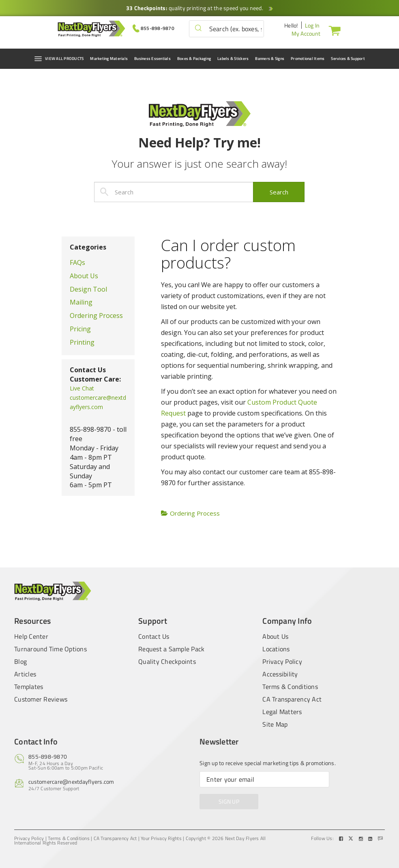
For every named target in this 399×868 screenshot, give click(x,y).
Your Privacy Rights (161, 838)
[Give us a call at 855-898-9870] (153, 28)
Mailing (81, 302)
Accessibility (280, 674)
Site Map (275, 724)
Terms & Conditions (290, 687)
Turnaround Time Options (50, 649)
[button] (198, 29)
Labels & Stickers (233, 59)
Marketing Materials (109, 59)
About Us (84, 276)
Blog (20, 661)
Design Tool (88, 289)
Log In (312, 25)
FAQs (77, 262)
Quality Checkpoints (167, 661)
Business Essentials (152, 59)
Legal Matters (282, 712)
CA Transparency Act (292, 699)
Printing (82, 342)
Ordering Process (96, 316)
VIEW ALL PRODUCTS (59, 59)
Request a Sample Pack (171, 649)
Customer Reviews (41, 699)
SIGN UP (229, 801)
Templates (29, 687)
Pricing (80, 329)
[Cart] (333, 30)
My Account (306, 33)
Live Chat (82, 388)
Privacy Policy (282, 661)
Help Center (31, 636)
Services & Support (348, 59)
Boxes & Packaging (194, 59)
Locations (276, 649)
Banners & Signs (270, 59)
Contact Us (154, 636)
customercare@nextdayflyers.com (71, 782)
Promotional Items (308, 59)
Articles (25, 674)
